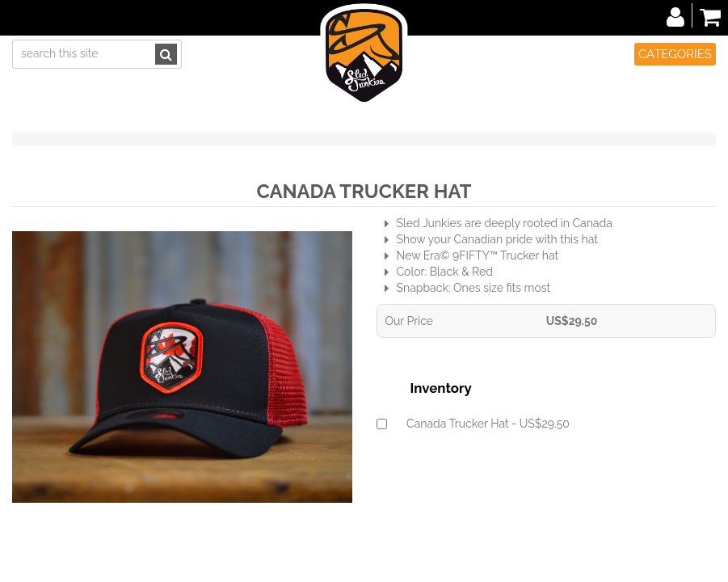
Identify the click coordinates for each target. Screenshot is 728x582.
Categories (675, 54)
